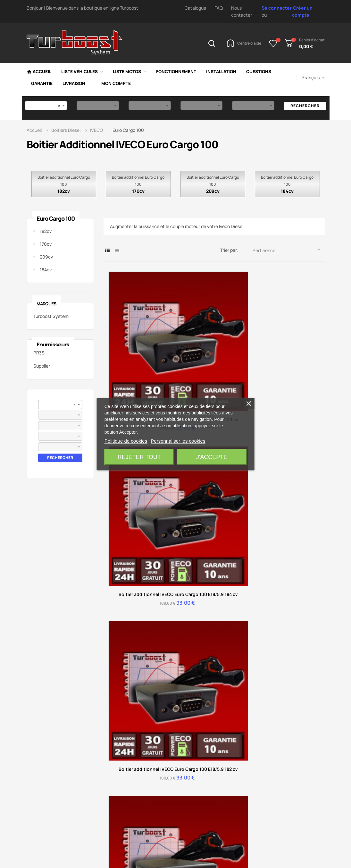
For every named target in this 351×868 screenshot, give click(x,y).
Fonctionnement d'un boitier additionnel (191, 619)
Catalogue (195, 8)
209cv (213, 191)
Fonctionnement (238, 643)
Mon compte (131, 624)
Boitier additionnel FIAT (296, 711)
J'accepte (212, 457)
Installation (129, 653)
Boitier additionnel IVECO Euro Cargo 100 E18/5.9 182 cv (288, 347)
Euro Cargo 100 (56, 218)
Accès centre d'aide (145, 569)
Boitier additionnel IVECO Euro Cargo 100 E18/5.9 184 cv (214, 347)
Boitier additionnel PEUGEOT (292, 619)
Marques (46, 304)
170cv (138, 191)
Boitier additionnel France (292, 802)
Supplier (42, 366)
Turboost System (51, 316)
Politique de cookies (126, 441)
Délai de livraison (187, 634)
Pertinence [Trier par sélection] (289, 250)
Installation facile (239, 624)
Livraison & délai (237, 634)
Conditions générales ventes (191, 667)
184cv (287, 191)
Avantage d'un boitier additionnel (243, 658)
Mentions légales (187, 653)
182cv (64, 191)
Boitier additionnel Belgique (292, 725)
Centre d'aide (131, 614)
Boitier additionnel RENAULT (292, 696)
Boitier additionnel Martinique (292, 764)
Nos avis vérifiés (186, 643)
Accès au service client (207, 569)
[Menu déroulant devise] (313, 78)
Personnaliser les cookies (178, 441)
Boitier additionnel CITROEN (292, 638)
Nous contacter (302, 563)
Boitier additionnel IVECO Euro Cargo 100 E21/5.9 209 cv (140, 351)
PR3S (39, 353)
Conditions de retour (139, 643)
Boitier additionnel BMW (297, 682)
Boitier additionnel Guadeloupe (292, 783)
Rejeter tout (139, 457)
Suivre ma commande (140, 634)
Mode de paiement (240, 614)
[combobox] (46, 106)
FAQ (219, 8)
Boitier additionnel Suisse (292, 744)
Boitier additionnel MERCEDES (292, 667)
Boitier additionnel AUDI (297, 653)
